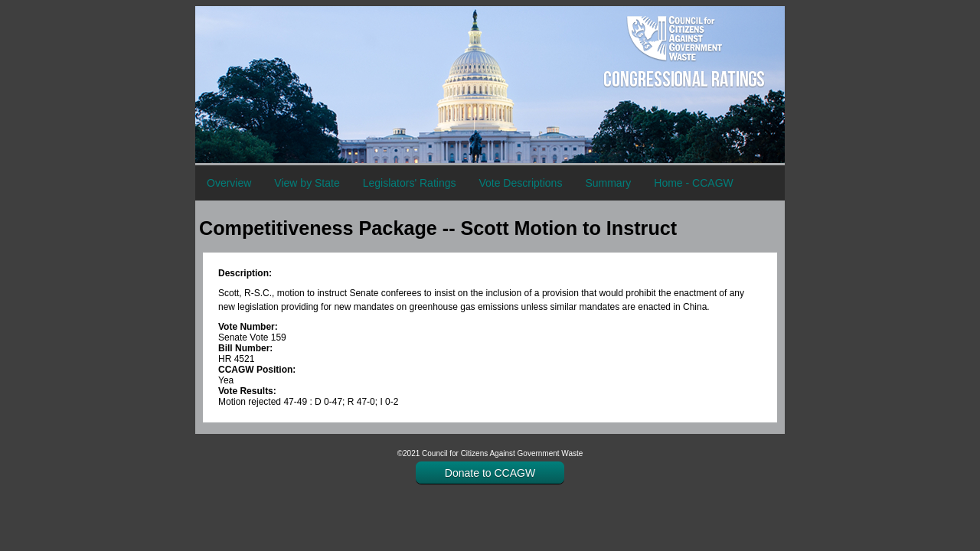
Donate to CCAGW (490, 473)
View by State (307, 183)
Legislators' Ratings (410, 183)
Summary (608, 183)
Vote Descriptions (520, 183)
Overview (229, 183)
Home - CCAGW (693, 183)
